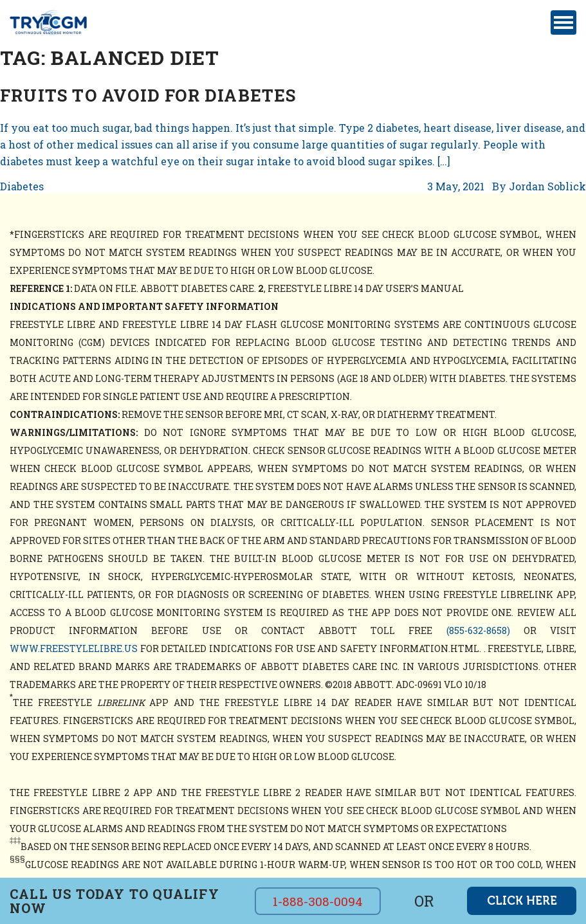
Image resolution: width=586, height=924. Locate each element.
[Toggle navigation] (563, 23)
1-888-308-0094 (318, 901)
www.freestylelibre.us (74, 648)
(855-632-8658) (478, 630)
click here (522, 901)
